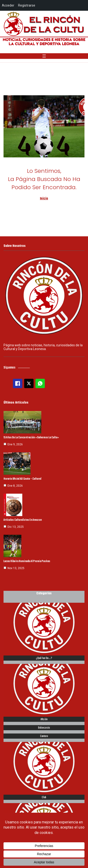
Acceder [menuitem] (8, 5)
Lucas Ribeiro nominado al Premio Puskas (27, 561)
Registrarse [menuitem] (27, 5)
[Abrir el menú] (44, 56)
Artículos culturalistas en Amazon (23, 520)
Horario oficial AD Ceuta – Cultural (22, 479)
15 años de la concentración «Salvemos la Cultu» (31, 438)
